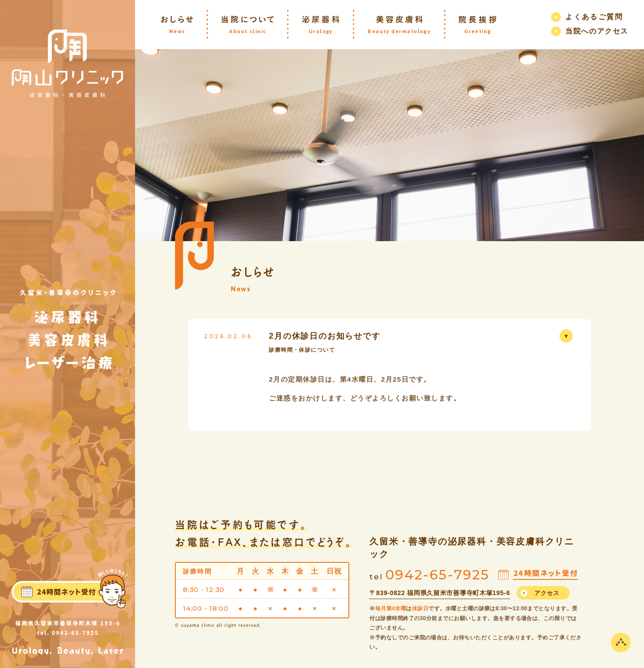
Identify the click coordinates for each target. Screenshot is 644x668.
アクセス (547, 593)
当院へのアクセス (597, 31)
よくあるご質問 (594, 17)
